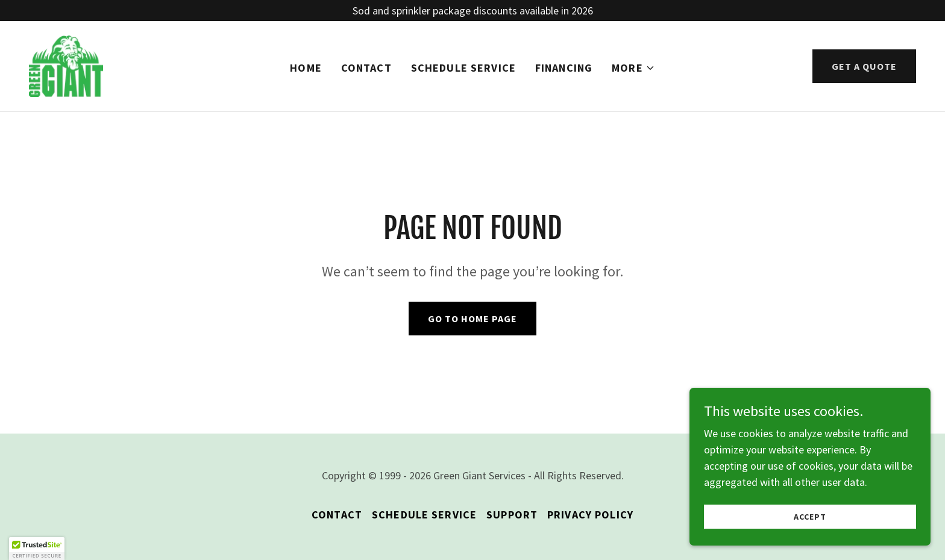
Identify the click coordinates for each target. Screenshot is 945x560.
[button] (633, 69)
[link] (67, 65)
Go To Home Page (472, 319)
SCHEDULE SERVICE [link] (463, 68)
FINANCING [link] (564, 68)
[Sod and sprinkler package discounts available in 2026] (472, 11)
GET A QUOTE (864, 67)
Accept (810, 517)
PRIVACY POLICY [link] (590, 515)
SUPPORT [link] (512, 515)
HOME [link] (306, 68)
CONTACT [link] (366, 68)
